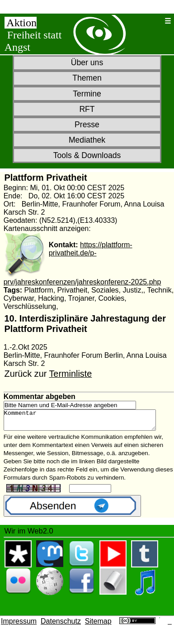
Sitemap (98, 625)
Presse (87, 125)
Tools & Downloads (87, 155)
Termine (87, 94)
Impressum (19, 625)
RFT (87, 109)
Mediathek (87, 140)
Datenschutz (61, 625)
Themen (87, 78)
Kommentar (89, 422)
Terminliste (70, 374)
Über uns (87, 62)
